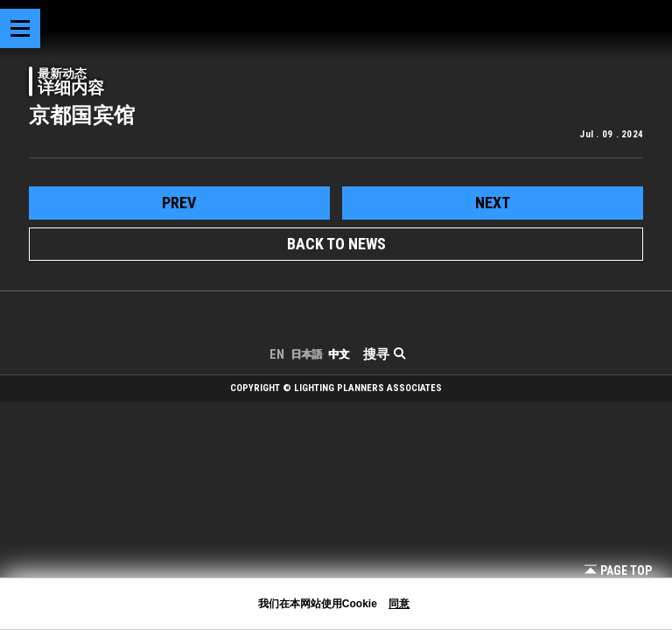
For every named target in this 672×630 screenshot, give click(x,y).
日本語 (306, 354)
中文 (339, 354)
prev (179, 203)
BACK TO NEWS (336, 244)
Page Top (618, 570)
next (493, 203)
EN (277, 354)
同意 (399, 604)
